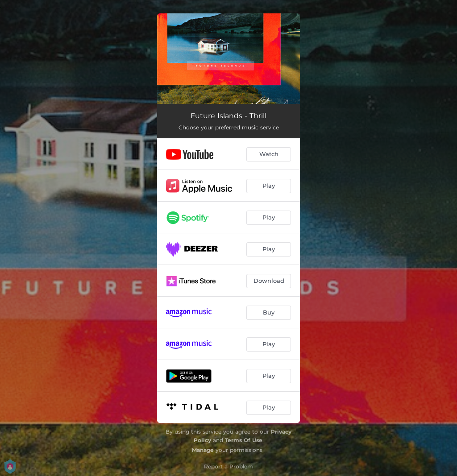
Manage (203, 450)
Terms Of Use (244, 440)
